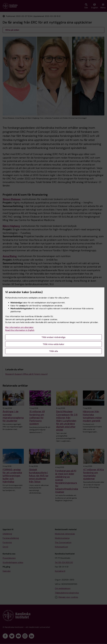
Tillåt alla (54, 351)
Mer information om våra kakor (19, 327)
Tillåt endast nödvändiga (53, 337)
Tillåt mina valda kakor (53, 344)
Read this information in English (20, 330)
